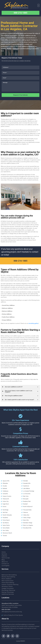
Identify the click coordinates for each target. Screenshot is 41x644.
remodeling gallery (33, 323)
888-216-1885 (20, 261)
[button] (38, 5)
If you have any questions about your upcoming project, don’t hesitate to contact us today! (20, 252)
